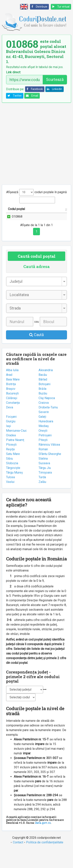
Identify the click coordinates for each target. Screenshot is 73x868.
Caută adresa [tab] (36, 285)
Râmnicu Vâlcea (49, 463)
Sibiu (9, 477)
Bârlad (43, 398)
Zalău (42, 500)
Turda (42, 496)
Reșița (10, 468)
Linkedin (54, 89)
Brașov (11, 407)
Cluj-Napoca (47, 417)
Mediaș (44, 445)
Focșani (11, 435)
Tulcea (10, 496)
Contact (18, 861)
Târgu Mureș (14, 491)
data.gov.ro (43, 841)
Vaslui (10, 500)
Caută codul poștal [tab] (37, 275)
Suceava (44, 482)
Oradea (11, 454)
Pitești (43, 459)
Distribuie (39, 7)
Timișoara (45, 491)
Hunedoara (46, 440)
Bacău (43, 393)
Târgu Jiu (45, 486)
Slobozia (12, 482)
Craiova (44, 421)
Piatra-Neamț (15, 459)
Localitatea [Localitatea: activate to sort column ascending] (56, 214)
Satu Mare (13, 472)
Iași (8, 445)
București (12, 412)
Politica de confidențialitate (45, 861)
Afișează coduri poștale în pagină (36, 192)
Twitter (14, 96)
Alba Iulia (12, 389)
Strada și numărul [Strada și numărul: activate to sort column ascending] (33, 211)
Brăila (42, 407)
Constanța (13, 421)
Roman (43, 468)
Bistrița (11, 403)
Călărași (12, 417)
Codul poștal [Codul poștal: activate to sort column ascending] (12, 211)
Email (31, 96)
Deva (10, 426)
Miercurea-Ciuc (16, 449)
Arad (9, 393)
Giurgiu (11, 440)
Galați (42, 435)
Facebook (34, 89)
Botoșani (44, 403)
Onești (43, 449)
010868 (17, 221)
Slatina (43, 477)
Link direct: (13, 72)
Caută (36, 353)
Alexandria (46, 389)
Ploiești (11, 463)
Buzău (43, 412)
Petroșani (45, 454)
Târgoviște (13, 486)
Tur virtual (60, 7)
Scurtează (55, 80)
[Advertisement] (36, 144)
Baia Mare (13, 398)
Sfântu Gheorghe (50, 472)
